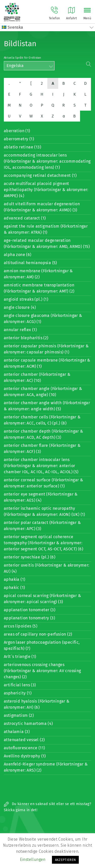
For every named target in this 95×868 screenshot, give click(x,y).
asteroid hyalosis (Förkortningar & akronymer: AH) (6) (37, 704)
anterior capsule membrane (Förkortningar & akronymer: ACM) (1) (47, 363)
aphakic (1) (14, 588)
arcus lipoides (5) (21, 626)
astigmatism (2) (19, 715)
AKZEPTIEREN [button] (65, 860)
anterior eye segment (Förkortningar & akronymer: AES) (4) (41, 497)
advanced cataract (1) (25, 218)
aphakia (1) (14, 579)
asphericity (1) (18, 693)
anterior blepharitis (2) (26, 338)
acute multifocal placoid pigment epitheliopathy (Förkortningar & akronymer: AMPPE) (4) (46, 190)
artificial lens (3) (20, 685)
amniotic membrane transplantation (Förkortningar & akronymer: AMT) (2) (39, 288)
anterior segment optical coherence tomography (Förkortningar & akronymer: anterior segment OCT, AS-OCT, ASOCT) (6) (43, 543)
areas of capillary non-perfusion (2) (38, 634)
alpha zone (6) (18, 255)
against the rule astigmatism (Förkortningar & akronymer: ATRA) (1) (46, 229)
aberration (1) (17, 131)
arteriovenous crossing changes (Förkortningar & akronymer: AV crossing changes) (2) (42, 671)
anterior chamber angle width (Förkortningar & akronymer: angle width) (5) (47, 406)
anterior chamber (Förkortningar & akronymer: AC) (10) (37, 377)
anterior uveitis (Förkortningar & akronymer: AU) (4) (47, 568)
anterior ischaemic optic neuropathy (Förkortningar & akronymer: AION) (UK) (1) (44, 511)
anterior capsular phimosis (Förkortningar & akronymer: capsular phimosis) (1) (46, 349)
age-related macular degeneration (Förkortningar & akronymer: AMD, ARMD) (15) (47, 243)
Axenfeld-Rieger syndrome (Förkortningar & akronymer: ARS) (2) (46, 767)
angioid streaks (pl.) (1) (26, 299)
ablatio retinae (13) (22, 147)
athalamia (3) (17, 732)
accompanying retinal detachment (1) (40, 175)
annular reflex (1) (20, 330)
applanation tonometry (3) (29, 618)
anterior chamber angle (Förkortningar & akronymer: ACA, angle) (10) (43, 392)
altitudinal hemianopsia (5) (30, 263)
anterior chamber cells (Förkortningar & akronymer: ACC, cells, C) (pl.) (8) (42, 420)
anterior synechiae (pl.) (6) (30, 557)
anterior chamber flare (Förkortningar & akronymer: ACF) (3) (42, 448)
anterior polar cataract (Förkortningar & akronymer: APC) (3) (42, 526)
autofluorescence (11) (24, 748)
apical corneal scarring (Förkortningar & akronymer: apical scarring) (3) (42, 599)
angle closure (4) (20, 307)
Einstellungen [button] (33, 860)
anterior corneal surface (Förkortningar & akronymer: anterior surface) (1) (43, 483)
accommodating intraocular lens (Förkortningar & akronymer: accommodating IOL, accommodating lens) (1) (47, 161)
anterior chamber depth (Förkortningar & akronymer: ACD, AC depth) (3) (44, 434)
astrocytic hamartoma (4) (28, 724)
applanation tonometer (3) (30, 610)
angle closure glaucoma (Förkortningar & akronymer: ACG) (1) (43, 319)
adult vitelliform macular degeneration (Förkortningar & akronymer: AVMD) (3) (42, 207)
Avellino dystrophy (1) (25, 756)
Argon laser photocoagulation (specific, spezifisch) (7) (42, 645)
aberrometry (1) (19, 139)
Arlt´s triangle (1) (20, 657)
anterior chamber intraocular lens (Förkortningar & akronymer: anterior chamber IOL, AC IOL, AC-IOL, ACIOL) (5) (41, 466)
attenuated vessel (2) (24, 740)
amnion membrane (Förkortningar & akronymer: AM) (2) (38, 274)
